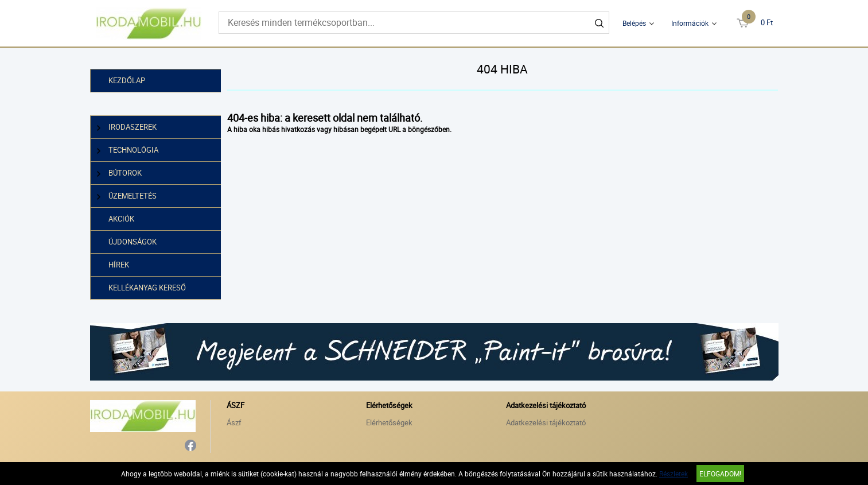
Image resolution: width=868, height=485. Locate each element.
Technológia (128, 150)
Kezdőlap (127, 80)
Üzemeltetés (127, 196)
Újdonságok (133, 242)
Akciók (121, 219)
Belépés (634, 23)
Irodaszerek (127, 127)
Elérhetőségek (389, 422)
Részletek (674, 474)
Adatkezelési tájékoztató (546, 422)
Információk (690, 23)
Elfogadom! (720, 474)
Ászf (234, 422)
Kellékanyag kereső (147, 288)
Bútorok (120, 173)
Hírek (119, 265)
